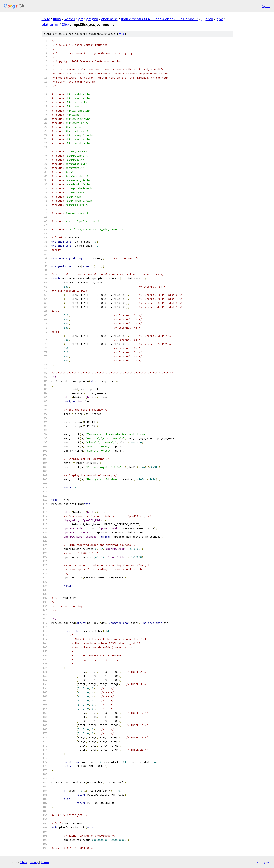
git (80, 19)
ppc (220, 19)
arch (209, 19)
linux (46, 19)
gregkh (92, 19)
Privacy (34, 862)
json (267, 862)
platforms (50, 24)
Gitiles (23, 862)
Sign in (266, 6)
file (122, 34)
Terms (45, 862)
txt (258, 862)
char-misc (109, 19)
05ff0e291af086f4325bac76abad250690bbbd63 (160, 19)
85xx (66, 24)
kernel (70, 19)
